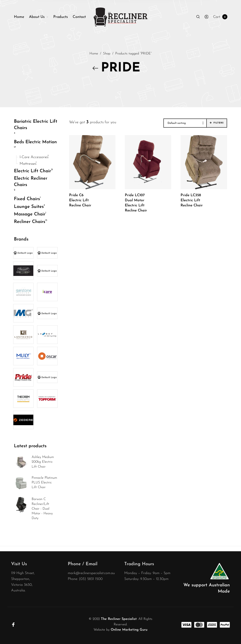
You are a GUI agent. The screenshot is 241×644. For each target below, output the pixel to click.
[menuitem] (21, 17)
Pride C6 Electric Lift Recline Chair (80, 200)
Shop (107, 54)
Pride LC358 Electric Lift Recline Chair (192, 200)
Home (94, 54)
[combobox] (185, 123)
